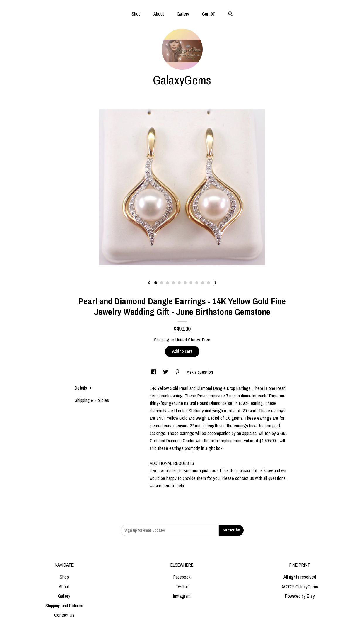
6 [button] (185, 283)
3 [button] (168, 283)
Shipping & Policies (92, 400)
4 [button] (173, 283)
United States (188, 340)
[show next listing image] (216, 283)
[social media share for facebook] (154, 372)
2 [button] (162, 283)
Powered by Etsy (300, 596)
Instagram (182, 596)
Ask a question (200, 372)
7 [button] (191, 283)
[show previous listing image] (149, 283)
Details (83, 388)
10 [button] (209, 283)
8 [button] (197, 283)
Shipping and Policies (64, 606)
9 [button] (203, 283)
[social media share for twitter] (166, 372)
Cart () (209, 14)
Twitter (182, 587)
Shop (136, 14)
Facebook (182, 577)
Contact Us (64, 615)
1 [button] (156, 283)
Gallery (183, 14)
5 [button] (179, 283)
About (159, 14)
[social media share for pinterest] (178, 372)
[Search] (231, 15)
